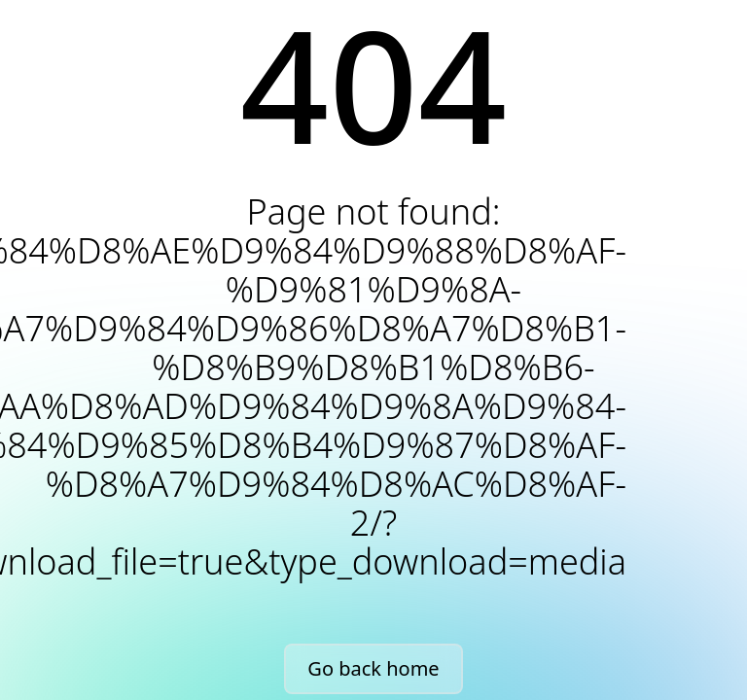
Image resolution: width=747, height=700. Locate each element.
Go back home (373, 668)
